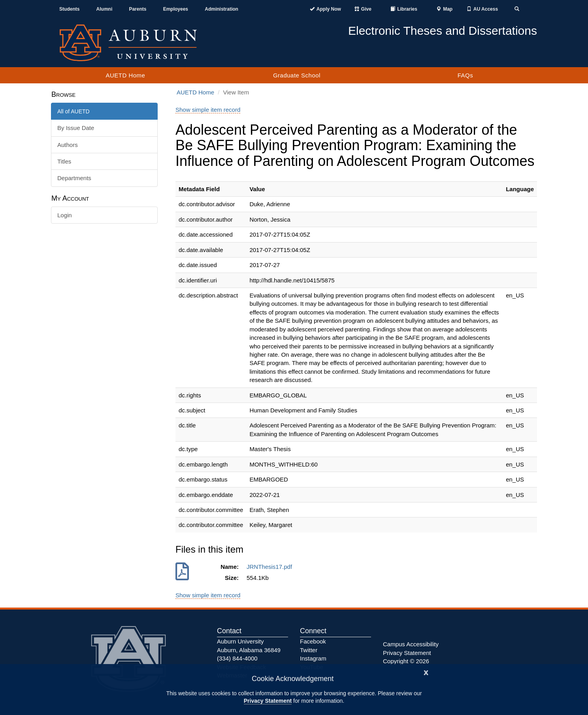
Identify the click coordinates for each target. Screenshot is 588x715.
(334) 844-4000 (237, 658)
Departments (74, 178)
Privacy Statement (268, 701)
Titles (64, 161)
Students (69, 9)
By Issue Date (76, 128)
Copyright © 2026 (406, 661)
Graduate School (297, 75)
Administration (221, 9)
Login (65, 215)
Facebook (313, 641)
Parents (138, 9)
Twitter (309, 650)
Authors (68, 145)
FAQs (465, 75)
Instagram (313, 658)
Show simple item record (208, 110)
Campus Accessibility (411, 644)
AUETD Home (125, 75)
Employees (176, 9)
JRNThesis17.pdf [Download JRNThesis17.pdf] (271, 567)
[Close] (426, 672)
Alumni (105, 9)
